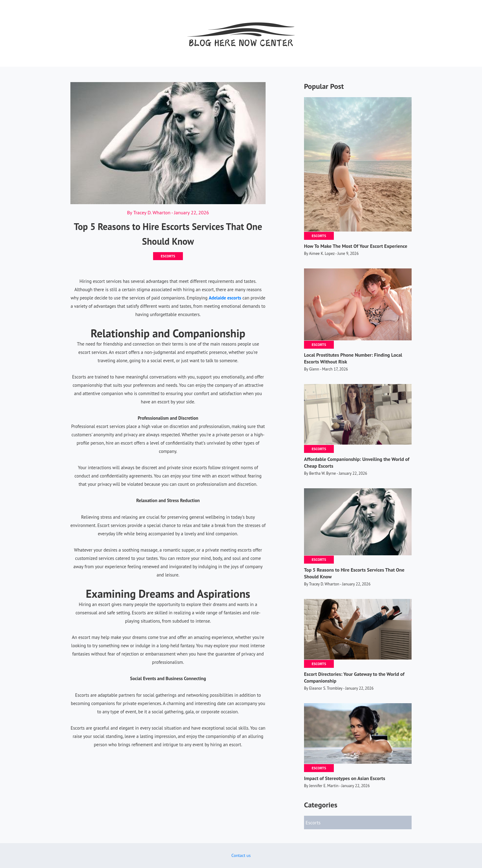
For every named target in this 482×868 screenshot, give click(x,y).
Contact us (241, 855)
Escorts (168, 256)
